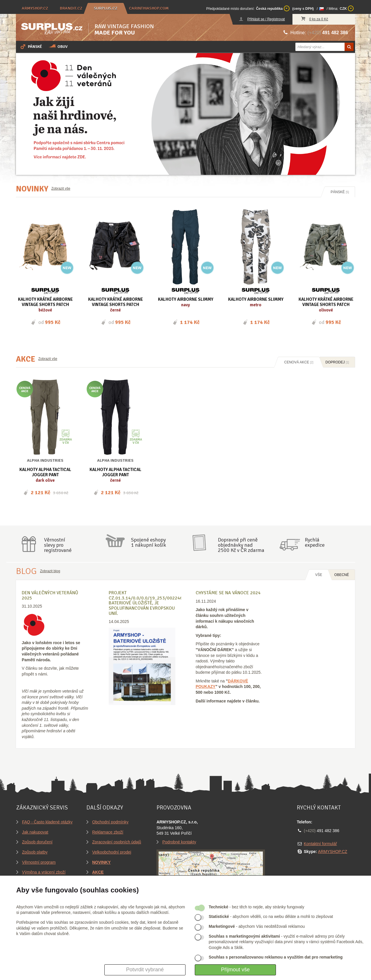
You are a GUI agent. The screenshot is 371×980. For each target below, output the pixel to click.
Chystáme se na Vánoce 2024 (228, 593)
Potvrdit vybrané (145, 970)
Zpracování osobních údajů (117, 842)
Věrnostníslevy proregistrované (58, 545)
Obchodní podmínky (110, 822)
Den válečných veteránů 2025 (50, 595)
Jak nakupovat (35, 832)
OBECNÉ (342, 575)
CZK (347, 8)
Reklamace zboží (108, 832)
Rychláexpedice (315, 542)
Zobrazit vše (61, 189)
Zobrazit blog (50, 571)
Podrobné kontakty (179, 842)
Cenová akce (299, 362)
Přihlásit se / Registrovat (266, 19)
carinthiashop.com (149, 8)
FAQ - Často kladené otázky (47, 822)
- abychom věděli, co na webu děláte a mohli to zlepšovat (271, 916)
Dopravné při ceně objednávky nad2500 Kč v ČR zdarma (241, 545)
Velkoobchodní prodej (112, 852)
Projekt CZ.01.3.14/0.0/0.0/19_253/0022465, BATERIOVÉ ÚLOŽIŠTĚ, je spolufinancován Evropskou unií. (148, 603)
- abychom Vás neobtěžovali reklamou (257, 926)
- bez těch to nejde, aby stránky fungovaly (257, 907)
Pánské (31, 46)
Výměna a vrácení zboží (44, 872)
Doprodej (337, 362)
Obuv (58, 46)
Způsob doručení (37, 842)
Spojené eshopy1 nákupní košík (149, 542)
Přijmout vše (235, 970)
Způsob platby (35, 852)
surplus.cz (106, 8)
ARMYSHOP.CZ (333, 852)
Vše (319, 575)
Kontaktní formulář (320, 844)
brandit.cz (71, 8)
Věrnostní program (39, 862)
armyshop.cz (35, 8)
